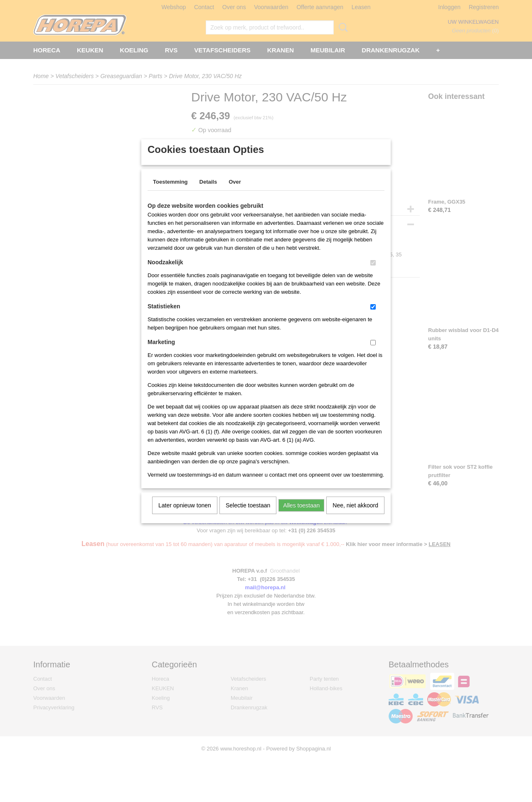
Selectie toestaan (248, 516)
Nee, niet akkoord (355, 516)
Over (235, 193)
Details (208, 193)
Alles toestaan (301, 516)
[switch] (373, 274)
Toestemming (170, 193)
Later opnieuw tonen (185, 516)
